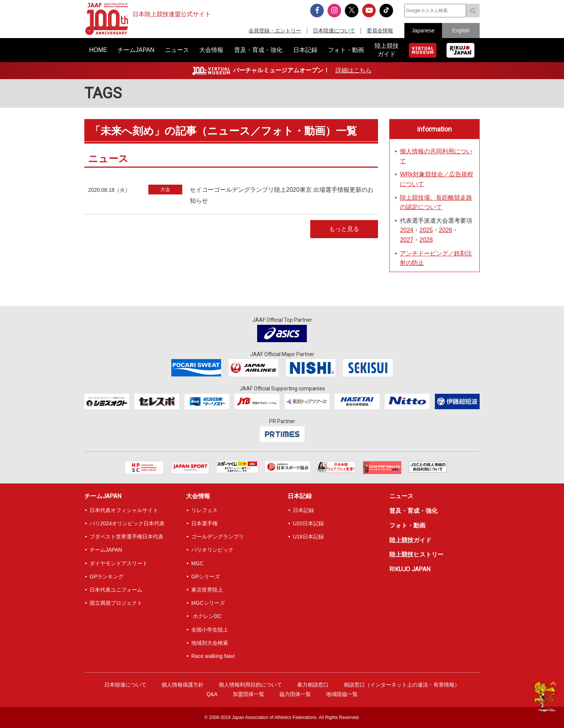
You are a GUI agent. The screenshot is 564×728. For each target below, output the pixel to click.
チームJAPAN (103, 496)
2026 (446, 230)
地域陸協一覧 (342, 694)
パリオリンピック (212, 550)
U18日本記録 (308, 537)
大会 (165, 189)
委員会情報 (380, 31)
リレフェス (204, 510)
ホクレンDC (206, 616)
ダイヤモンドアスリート (119, 563)
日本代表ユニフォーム (116, 590)
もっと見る (344, 229)
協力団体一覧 (295, 694)
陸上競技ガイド (410, 540)
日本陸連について (334, 31)
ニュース (401, 496)
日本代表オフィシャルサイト (124, 510)
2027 (407, 240)
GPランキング (107, 577)
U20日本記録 (308, 523)
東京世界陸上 (207, 590)
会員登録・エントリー (275, 31)
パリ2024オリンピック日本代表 (127, 523)
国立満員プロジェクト (116, 603)
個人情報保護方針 (183, 685)
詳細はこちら (354, 70)
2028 (426, 240)
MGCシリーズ (208, 603)
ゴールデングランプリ (218, 537)
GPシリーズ (206, 577)
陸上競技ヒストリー (416, 554)
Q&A (212, 694)
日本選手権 (204, 523)
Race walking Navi (213, 656)
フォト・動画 (407, 525)
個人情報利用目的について (250, 685)
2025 (426, 230)
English (461, 31)
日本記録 (300, 496)
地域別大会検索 (210, 643)
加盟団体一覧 (248, 694)
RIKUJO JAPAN (410, 569)
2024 (407, 230)
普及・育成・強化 (413, 511)
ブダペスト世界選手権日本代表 (127, 537)
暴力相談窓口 (313, 685)
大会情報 (198, 496)
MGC (197, 563)
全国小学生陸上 (210, 630)
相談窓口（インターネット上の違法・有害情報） (402, 685)
